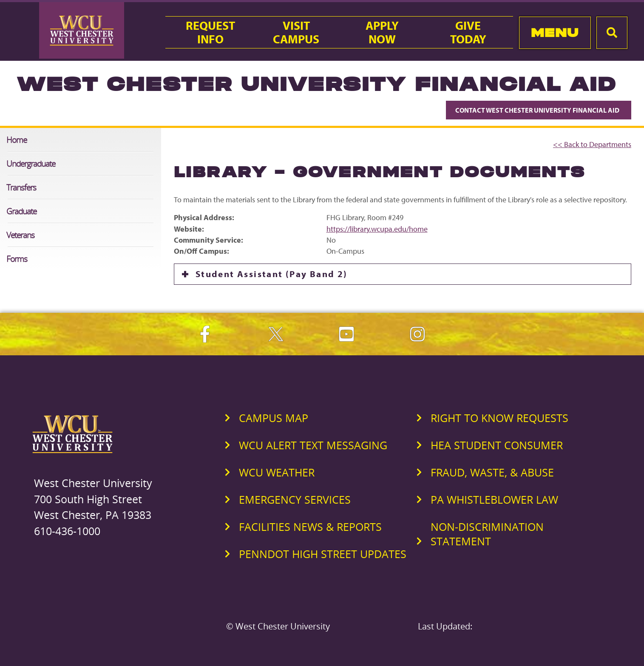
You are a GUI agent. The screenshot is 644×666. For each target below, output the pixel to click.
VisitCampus (296, 32)
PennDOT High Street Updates (323, 554)
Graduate (21, 211)
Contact (539, 110)
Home (17, 140)
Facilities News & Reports (310, 527)
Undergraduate (31, 163)
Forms (17, 259)
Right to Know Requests (499, 418)
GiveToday (468, 32)
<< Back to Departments (592, 144)
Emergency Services (295, 499)
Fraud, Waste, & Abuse (492, 472)
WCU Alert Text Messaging (313, 445)
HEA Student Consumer (497, 445)
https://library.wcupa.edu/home (377, 229)
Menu (555, 33)
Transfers (21, 187)
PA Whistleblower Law (494, 499)
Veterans (20, 235)
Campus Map (274, 418)
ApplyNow (382, 32)
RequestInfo (210, 32)
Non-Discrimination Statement (487, 534)
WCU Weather (277, 472)
